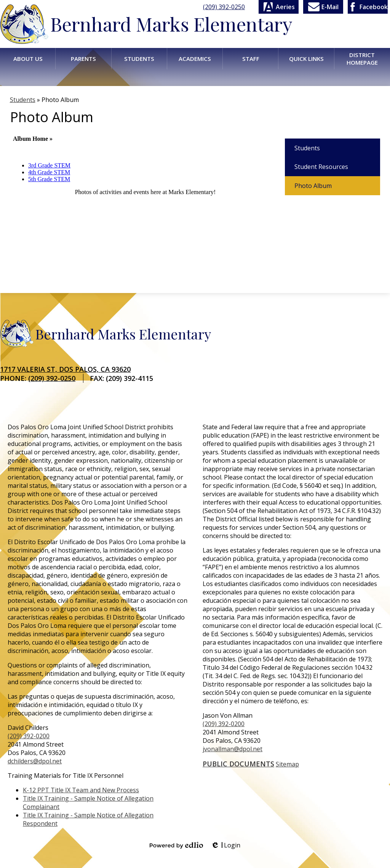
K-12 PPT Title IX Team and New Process (81, 790)
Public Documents (238, 764)
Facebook (368, 7)
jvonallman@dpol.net (233, 749)
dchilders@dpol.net (35, 761)
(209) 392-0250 (224, 7)
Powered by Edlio (176, 845)
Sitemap (287, 764)
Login (225, 845)
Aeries (279, 7)
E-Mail (323, 7)
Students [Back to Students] (23, 100)
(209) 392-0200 (29, 736)
